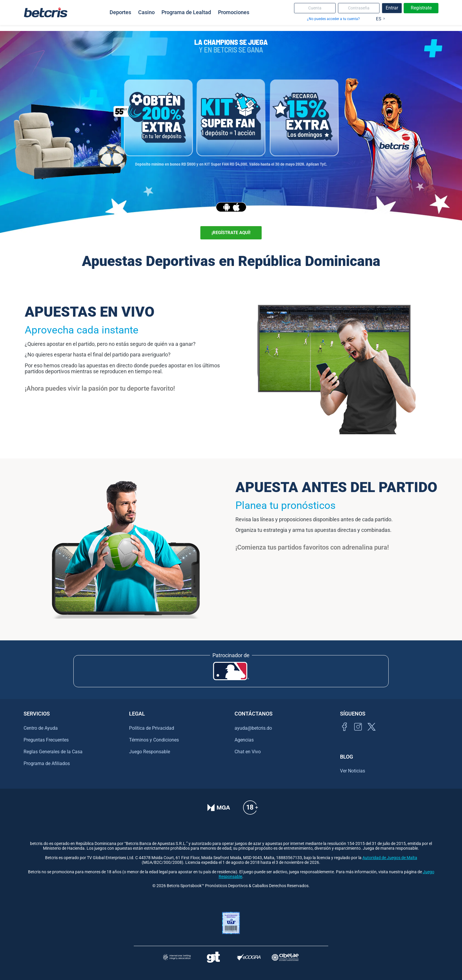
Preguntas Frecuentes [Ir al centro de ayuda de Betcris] (46, 740)
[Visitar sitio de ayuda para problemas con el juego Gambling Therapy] (213, 957)
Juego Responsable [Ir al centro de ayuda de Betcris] (150, 752)
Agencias (244, 740)
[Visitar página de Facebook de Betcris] (344, 733)
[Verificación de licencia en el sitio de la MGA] (219, 812)
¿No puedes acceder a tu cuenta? (333, 19)
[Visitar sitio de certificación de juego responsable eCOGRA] (249, 957)
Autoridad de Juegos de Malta (390, 858)
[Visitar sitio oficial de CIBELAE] (285, 957)
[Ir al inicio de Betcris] (46, 12)
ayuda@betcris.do (253, 728)
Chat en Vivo (248, 752)
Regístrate (421, 8)
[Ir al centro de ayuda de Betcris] (250, 812)
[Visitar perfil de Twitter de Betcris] (372, 733)
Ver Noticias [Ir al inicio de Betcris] (353, 771)
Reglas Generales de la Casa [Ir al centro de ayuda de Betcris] (53, 752)
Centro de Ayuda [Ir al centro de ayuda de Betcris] (41, 728)
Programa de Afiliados (47, 763)
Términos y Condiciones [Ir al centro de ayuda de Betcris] (154, 740)
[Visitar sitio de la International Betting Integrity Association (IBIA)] (177, 957)
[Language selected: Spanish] (379, 18)
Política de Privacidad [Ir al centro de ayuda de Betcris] (152, 728)
